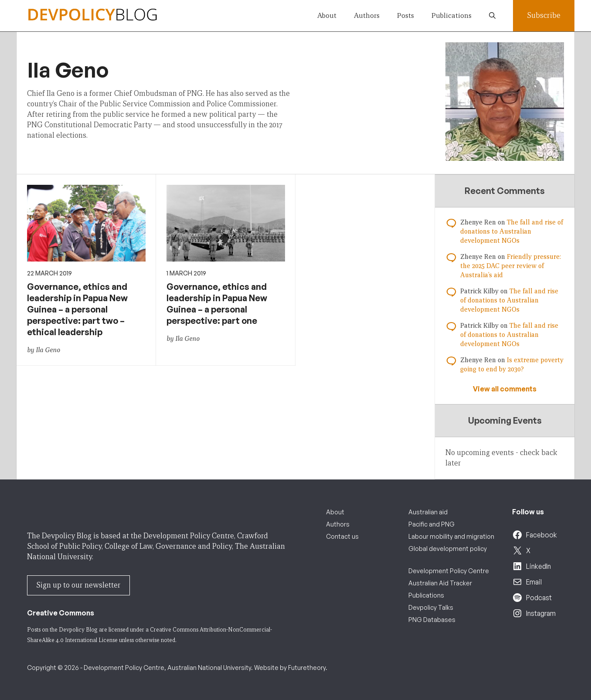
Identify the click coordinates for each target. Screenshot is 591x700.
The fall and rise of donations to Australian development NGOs (512, 231)
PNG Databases (432, 620)
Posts (406, 15)
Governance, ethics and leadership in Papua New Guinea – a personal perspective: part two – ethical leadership (77, 309)
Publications (452, 15)
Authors (367, 15)
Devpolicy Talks (431, 607)
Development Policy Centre (449, 571)
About (327, 15)
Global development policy (448, 549)
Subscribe (544, 15)
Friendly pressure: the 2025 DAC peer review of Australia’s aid (511, 266)
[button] (492, 16)
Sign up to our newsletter (78, 585)
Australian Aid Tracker (440, 583)
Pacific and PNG (431, 524)
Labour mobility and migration (451, 536)
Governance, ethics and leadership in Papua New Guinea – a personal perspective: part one (217, 304)
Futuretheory (307, 668)
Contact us (342, 536)
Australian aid (428, 512)
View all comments (505, 389)
